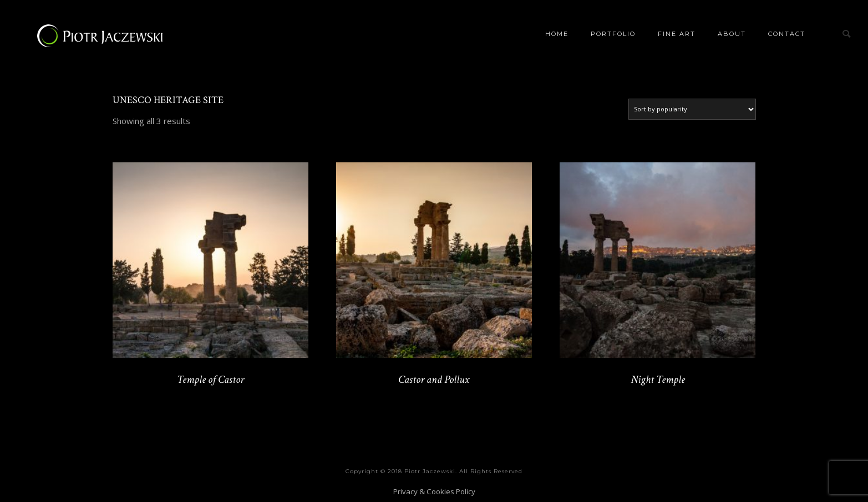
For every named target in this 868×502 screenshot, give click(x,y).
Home (557, 34)
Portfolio (613, 34)
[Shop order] (692, 109)
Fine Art (677, 34)
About (732, 34)
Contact (787, 34)
